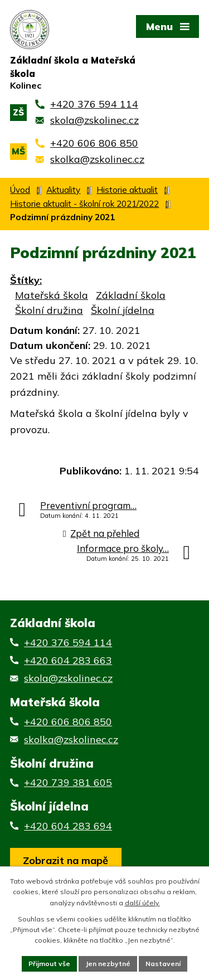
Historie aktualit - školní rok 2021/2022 (84, 204)
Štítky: (26, 280)
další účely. (142, 903)
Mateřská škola (52, 295)
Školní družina (49, 310)
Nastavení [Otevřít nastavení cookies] (163, 964)
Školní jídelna (123, 310)
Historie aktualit (127, 190)
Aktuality (63, 190)
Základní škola (131, 295)
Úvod (20, 190)
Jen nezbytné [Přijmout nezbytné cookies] (108, 964)
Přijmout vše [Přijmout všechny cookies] (49, 964)
